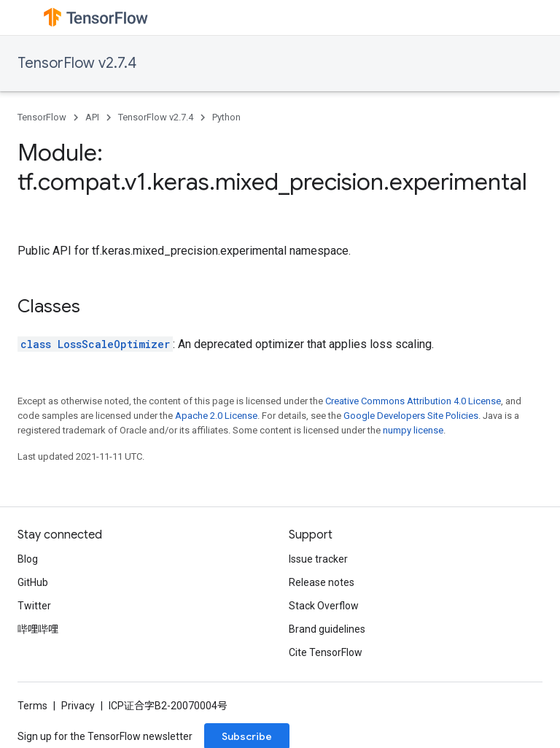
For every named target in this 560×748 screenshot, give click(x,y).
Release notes (322, 582)
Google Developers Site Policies (411, 416)
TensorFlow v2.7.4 (77, 63)
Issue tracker (318, 559)
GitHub (33, 582)
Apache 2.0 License (216, 416)
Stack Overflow (324, 606)
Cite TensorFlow (326, 652)
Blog (28, 559)
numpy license (413, 430)
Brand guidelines (327, 629)
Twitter (34, 606)
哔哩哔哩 (38, 629)
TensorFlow (42, 117)
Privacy (78, 706)
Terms (32, 706)
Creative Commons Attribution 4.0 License (413, 401)
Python (226, 117)
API (92, 117)
